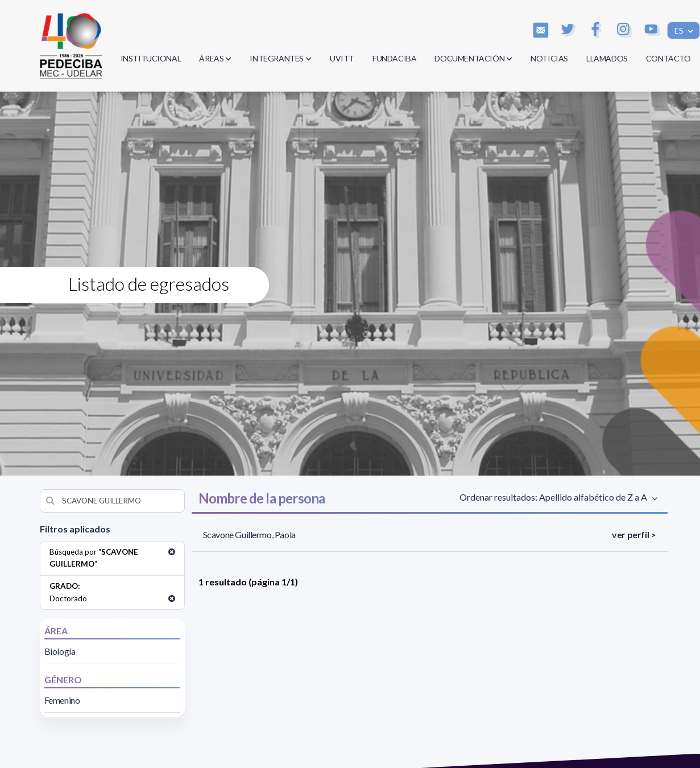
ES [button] (680, 30)
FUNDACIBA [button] (394, 58)
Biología (60, 651)
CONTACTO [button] (668, 58)
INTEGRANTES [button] (281, 58)
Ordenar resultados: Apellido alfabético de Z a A (555, 497)
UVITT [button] (342, 58)
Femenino (62, 700)
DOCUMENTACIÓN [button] (473, 58)
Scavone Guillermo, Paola (249, 534)
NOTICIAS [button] (549, 58)
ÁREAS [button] (215, 58)
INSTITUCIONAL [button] (151, 58)
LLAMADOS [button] (607, 58)
